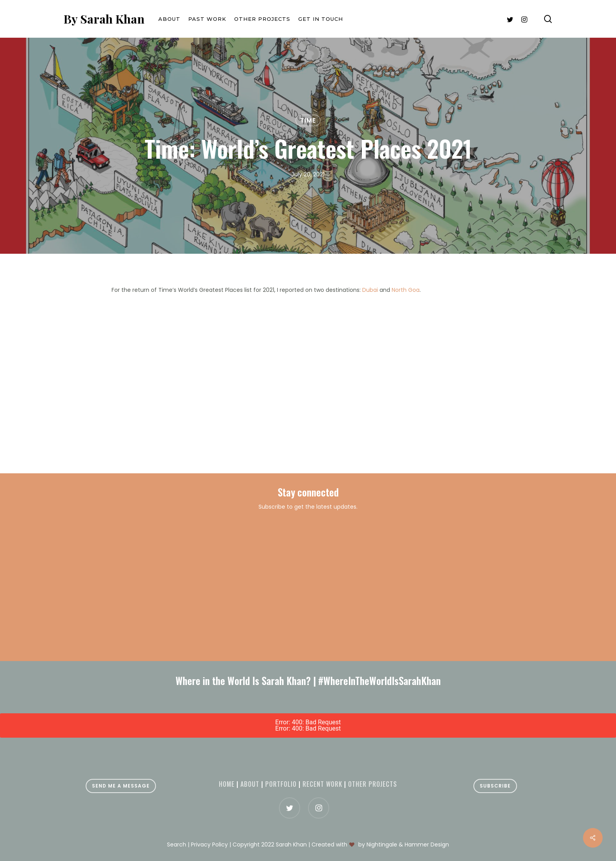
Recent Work (322, 784)
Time (308, 120)
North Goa (406, 290)
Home (227, 784)
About (250, 784)
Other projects (373, 784)
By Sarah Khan (104, 19)
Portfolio (281, 784)
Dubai (370, 290)
